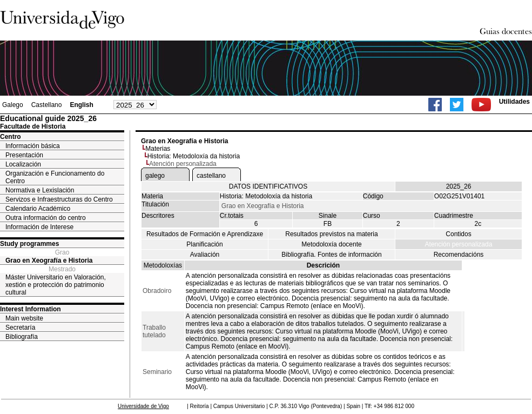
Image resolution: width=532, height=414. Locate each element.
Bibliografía (22, 337)
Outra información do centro (46, 218)
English (81, 105)
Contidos (458, 234)
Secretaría (20, 328)
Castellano (47, 105)
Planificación (204, 244)
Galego (13, 105)
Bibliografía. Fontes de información (331, 255)
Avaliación (205, 255)
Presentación (24, 155)
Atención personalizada (459, 244)
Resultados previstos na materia (331, 234)
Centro (11, 137)
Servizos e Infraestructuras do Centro (59, 199)
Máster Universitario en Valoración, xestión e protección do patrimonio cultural (56, 285)
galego (155, 176)
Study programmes (29, 244)
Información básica (33, 146)
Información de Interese (39, 227)
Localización (23, 164)
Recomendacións (459, 255)
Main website (24, 318)
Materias (158, 149)
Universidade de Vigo (143, 406)
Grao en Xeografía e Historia (49, 261)
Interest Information (31, 309)
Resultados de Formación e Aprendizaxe (205, 234)
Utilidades (514, 102)
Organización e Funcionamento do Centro (55, 177)
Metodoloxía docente (331, 244)
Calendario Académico (38, 209)
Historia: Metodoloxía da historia (194, 156)
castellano (211, 176)
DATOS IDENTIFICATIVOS (268, 186)
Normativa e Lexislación (40, 190)
